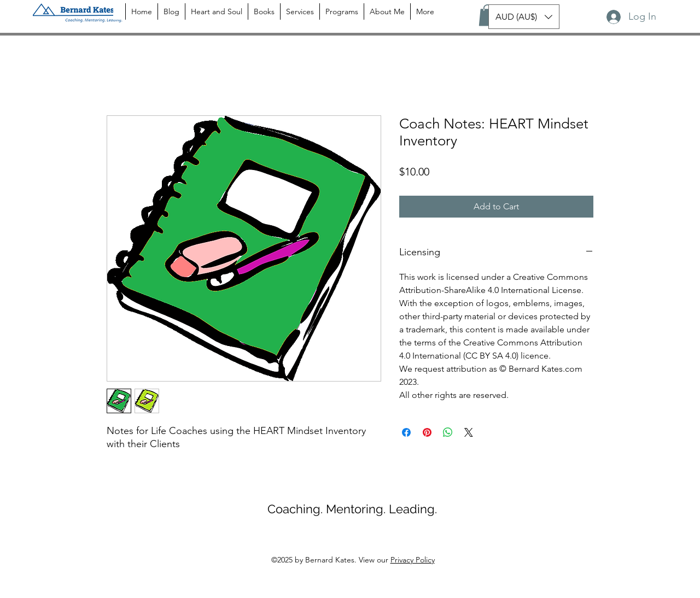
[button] (488, 15)
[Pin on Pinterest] (427, 432)
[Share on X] (469, 432)
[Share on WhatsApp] (448, 432)
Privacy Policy (413, 560)
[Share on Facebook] (406, 432)
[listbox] (524, 17)
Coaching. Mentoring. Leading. (352, 509)
